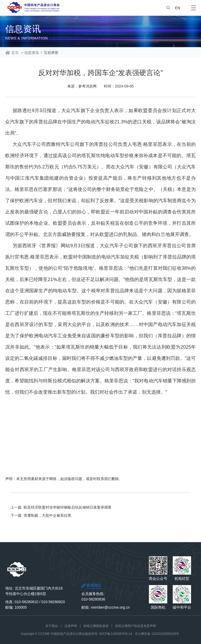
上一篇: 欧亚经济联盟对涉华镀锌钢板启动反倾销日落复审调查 (61, 507)
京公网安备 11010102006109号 (157, 634)
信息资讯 (32, 53)
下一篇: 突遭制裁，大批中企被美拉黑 (41, 515)
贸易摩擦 (51, 53)
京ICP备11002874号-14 (116, 634)
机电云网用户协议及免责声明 (136, 626)
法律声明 (71, 626)
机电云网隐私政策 (96, 626)
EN (178, 8)
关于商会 (52, 626)
